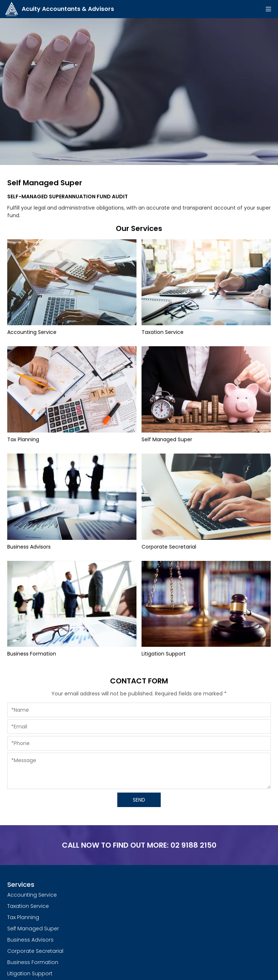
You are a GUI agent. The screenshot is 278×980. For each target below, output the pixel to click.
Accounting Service (32, 895)
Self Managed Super (33, 929)
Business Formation (33, 962)
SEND (139, 800)
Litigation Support (30, 973)
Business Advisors (30, 940)
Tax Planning (23, 917)
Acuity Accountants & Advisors (60, 9)
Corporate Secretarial (35, 951)
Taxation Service (28, 906)
